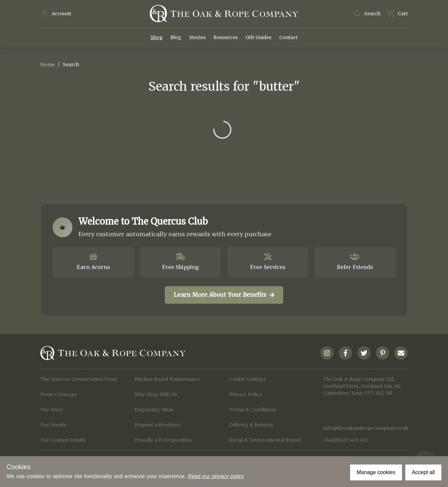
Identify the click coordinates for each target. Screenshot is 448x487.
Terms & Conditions (252, 410)
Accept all (423, 472)
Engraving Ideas (154, 410)
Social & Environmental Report (265, 440)
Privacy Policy (246, 394)
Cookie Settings (247, 379)
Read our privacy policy (216, 476)
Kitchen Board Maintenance (167, 379)
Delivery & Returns (251, 425)
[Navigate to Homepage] (224, 14)
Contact (288, 37)
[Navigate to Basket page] (397, 14)
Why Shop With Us (156, 394)
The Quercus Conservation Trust (79, 379)
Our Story (52, 410)
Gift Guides (258, 37)
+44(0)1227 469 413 (345, 440)
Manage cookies (376, 472)
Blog (176, 37)
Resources (225, 37)
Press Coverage (59, 394)
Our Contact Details (63, 440)
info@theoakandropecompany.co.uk (365, 428)
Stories (197, 37)
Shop (157, 37)
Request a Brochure (158, 425)
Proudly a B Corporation (163, 440)
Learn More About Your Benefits (224, 295)
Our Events (53, 425)
